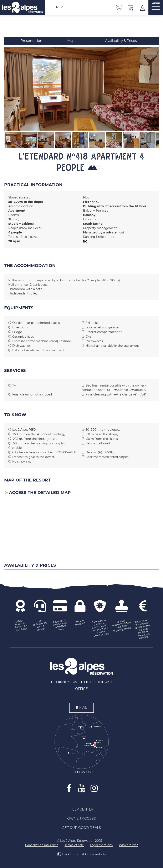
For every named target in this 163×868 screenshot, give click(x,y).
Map (71, 41)
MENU (156, 3)
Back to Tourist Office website (84, 854)
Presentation (31, 41)
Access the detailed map (40, 493)
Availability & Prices (121, 41)
